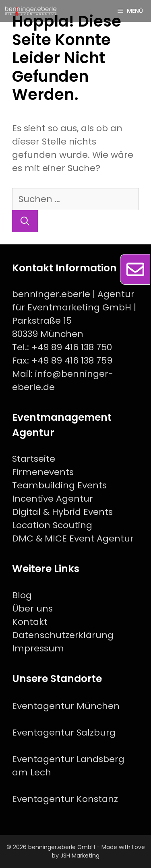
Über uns (32, 609)
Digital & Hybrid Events (62, 512)
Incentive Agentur (53, 499)
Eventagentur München (66, 706)
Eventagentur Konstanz (65, 799)
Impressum (38, 648)
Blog (22, 595)
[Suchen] (25, 221)
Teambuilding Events (59, 485)
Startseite (34, 459)
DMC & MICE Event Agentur (73, 538)
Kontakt (30, 622)
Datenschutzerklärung (63, 635)
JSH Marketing (80, 856)
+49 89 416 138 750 (72, 347)
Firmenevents (43, 472)
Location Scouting (52, 525)
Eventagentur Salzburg (64, 733)
